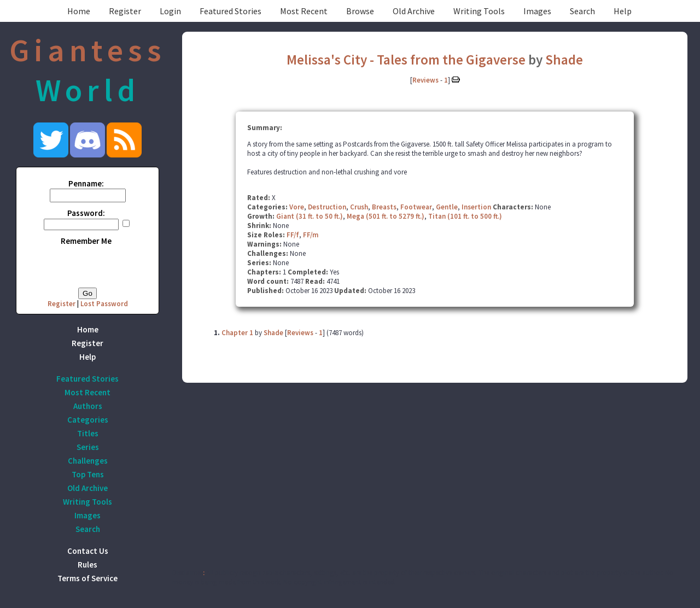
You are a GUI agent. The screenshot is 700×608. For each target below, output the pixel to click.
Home (79, 11)
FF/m (311, 235)
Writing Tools (479, 11)
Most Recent (304, 11)
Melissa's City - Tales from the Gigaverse (406, 60)
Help (623, 11)
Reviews (425, 80)
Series (88, 447)
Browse (360, 11)
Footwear (416, 207)
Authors (88, 406)
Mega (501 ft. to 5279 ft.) (386, 216)
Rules (87, 565)
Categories (88, 420)
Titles (88, 433)
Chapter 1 (237, 333)
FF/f (293, 235)
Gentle (447, 207)
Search (582, 11)
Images (537, 11)
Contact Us (88, 551)
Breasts (384, 207)
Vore (297, 207)
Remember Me (86, 241)
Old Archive (414, 11)
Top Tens (88, 474)
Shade (564, 60)
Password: (86, 213)
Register (125, 11)
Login (170, 11)
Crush (359, 207)
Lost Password (104, 304)
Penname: (86, 183)
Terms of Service (87, 578)
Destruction (327, 207)
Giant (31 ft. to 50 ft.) (310, 216)
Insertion (476, 207)
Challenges (88, 461)
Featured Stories (231, 11)
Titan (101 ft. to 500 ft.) (465, 216)
